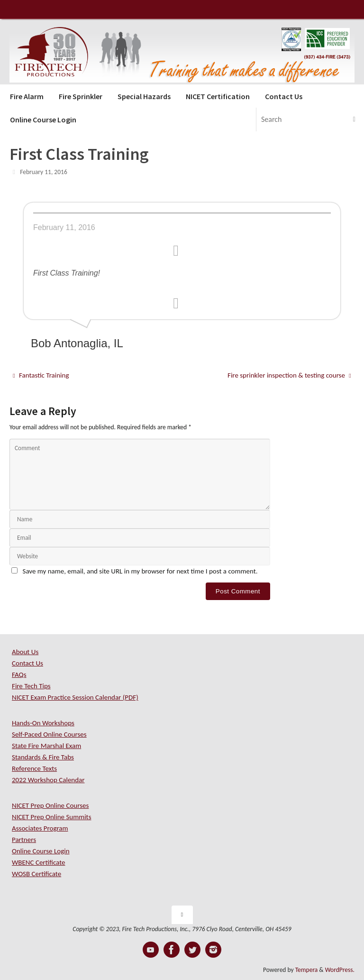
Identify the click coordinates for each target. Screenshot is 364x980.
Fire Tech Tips (31, 686)
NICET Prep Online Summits (52, 817)
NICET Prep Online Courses (50, 805)
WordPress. (340, 970)
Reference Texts (34, 768)
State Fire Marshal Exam (46, 746)
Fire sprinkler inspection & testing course (289, 375)
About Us (25, 652)
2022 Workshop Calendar (48, 780)
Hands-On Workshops (43, 723)
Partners (24, 840)
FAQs (19, 675)
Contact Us (27, 663)
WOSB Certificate (36, 874)
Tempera (307, 970)
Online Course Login (41, 851)
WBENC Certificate (38, 862)
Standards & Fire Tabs (43, 757)
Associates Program (40, 828)
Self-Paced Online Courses (49, 734)
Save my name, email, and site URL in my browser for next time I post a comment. (140, 571)
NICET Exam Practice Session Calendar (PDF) (75, 697)
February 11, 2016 (44, 172)
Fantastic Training (41, 375)
